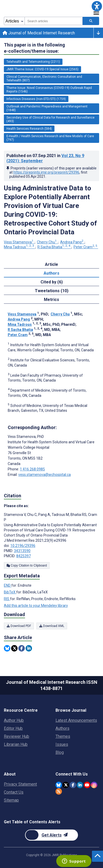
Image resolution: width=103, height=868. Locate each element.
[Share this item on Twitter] (14, 648)
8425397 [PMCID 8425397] (23, 556)
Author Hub (14, 720)
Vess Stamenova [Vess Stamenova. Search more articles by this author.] (19, 242)
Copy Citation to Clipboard (27, 565)
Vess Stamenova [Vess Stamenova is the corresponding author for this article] (26, 437)
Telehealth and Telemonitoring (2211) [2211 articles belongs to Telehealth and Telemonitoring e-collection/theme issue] (33, 62)
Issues (62, 744)
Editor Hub (13, 728)
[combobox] (54, 21)
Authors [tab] (51, 273)
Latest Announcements (76, 720)
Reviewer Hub (17, 736)
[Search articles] (91, 21)
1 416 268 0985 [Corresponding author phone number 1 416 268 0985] (32, 469)
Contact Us (14, 792)
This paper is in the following (34, 48)
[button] (97, 6)
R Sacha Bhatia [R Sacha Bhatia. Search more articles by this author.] (54, 247)
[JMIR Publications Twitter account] (66, 785)
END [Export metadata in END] (8, 585)
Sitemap (11, 800)
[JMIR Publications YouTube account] (87, 785)
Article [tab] (51, 264)
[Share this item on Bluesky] (7, 648)
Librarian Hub (16, 744)
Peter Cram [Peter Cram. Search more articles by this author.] (86, 247)
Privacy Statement (20, 784)
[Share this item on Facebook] (22, 648)
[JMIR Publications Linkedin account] (80, 785)
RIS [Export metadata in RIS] (7, 599)
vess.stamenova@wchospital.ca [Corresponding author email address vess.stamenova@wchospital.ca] (45, 475)
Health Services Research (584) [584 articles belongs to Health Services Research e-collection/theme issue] (29, 129)
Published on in (45, 158)
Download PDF (19, 626)
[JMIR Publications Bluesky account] (59, 785)
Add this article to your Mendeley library (36, 606)
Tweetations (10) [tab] (52, 291)
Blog (60, 752)
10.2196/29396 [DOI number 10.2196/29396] (23, 546)
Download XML (52, 626)
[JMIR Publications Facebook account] (73, 785)
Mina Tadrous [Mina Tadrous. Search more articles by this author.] (19, 247)
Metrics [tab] (51, 300)
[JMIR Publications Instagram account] (94, 785)
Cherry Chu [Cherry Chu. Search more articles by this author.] (47, 242)
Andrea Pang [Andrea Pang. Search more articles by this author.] (72, 242)
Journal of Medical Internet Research (39, 33)
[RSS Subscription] (59, 791)
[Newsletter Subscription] (51, 835)
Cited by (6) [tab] (52, 282)
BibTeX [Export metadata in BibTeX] (10, 592)
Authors (62, 728)
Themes (63, 736)
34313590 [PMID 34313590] (22, 551)
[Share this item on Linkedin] (29, 648)
